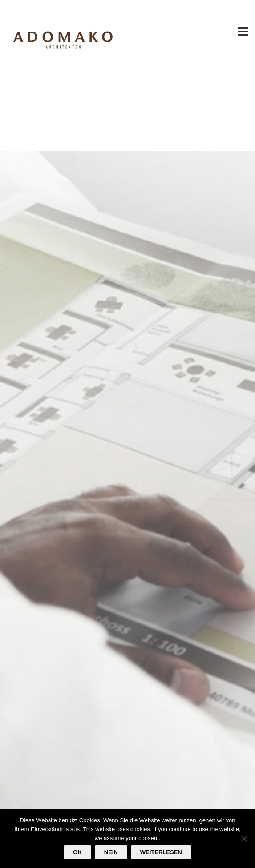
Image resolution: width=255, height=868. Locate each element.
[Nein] (244, 839)
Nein (111, 852)
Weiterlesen (161, 852)
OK (77, 852)
